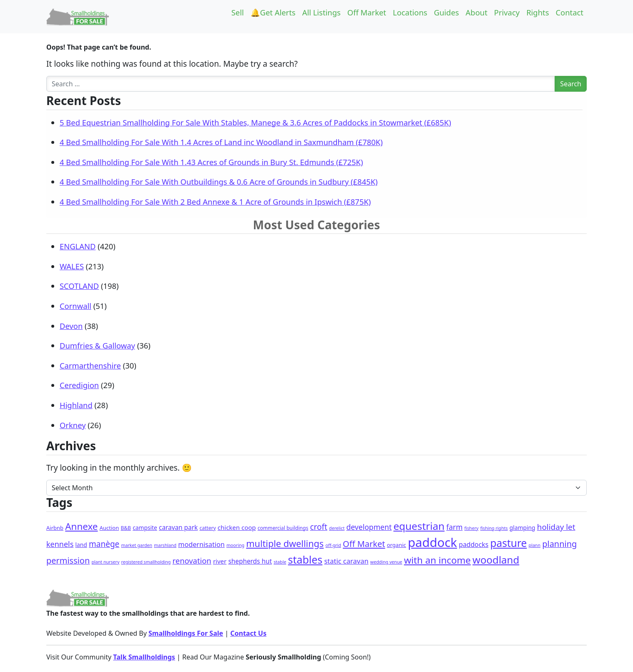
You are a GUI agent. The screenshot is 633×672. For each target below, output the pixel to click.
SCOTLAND (79, 286)
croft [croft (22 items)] (318, 527)
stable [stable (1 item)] (280, 562)
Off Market (367, 12)
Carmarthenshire (90, 365)
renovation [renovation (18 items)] (192, 560)
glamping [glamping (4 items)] (522, 528)
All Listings (322, 12)
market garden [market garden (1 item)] (137, 545)
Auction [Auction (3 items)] (109, 528)
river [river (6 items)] (220, 561)
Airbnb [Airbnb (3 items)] (55, 528)
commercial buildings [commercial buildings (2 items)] (283, 528)
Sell (238, 12)
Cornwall (75, 306)
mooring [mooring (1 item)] (235, 545)
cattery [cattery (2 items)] (207, 528)
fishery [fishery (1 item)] (472, 528)
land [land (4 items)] (81, 545)
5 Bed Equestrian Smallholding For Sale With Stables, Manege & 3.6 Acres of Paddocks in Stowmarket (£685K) (255, 122)
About (477, 12)
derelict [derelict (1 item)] (337, 528)
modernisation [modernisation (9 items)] (201, 544)
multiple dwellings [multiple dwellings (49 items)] (285, 543)
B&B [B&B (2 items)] (126, 528)
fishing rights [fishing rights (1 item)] (494, 528)
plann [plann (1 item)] (535, 545)
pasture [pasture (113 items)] (508, 543)
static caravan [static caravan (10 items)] (346, 561)
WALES (72, 266)
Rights (538, 12)
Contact (569, 12)
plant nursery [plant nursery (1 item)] (105, 562)
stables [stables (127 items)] (305, 559)
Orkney (73, 425)
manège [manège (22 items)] (104, 544)
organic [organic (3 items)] (397, 545)
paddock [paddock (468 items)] (432, 542)
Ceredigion (79, 385)
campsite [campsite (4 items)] (145, 528)
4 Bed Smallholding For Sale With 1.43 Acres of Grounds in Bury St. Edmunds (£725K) (211, 162)
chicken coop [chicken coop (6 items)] (237, 527)
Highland (76, 405)
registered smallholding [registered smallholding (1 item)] (146, 562)
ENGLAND (78, 246)
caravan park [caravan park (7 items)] (178, 528)
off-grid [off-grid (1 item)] (333, 545)
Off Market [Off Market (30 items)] (364, 544)
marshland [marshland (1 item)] (165, 545)
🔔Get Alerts (273, 12)
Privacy (507, 12)
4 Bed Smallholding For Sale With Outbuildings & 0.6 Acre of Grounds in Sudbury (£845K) (219, 182)
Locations (410, 12)
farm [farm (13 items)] (454, 527)
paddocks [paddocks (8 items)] (473, 544)
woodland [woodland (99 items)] (496, 560)
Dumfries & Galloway (97, 345)
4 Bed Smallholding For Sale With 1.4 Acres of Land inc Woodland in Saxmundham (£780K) (221, 142)
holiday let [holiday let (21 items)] (556, 527)
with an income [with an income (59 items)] (437, 560)
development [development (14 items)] (369, 527)
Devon (71, 326)
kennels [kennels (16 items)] (60, 544)
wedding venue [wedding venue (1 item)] (386, 562)
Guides (447, 12)
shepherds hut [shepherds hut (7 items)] (250, 561)
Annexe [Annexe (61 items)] (81, 526)
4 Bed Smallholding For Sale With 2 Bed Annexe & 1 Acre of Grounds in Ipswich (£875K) (215, 202)
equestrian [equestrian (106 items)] (419, 526)
